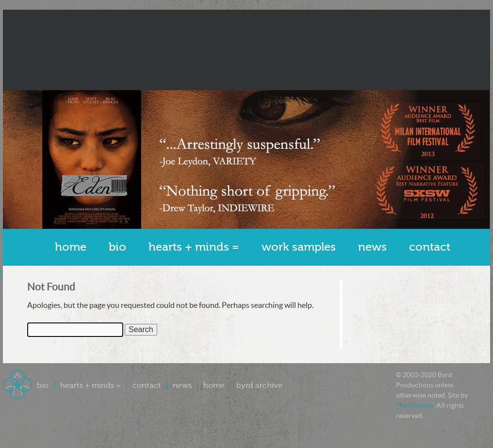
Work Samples (299, 247)
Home (71, 247)
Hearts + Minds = (194, 247)
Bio (117, 247)
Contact (430, 247)
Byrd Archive (259, 385)
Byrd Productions (246, 50)
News (372, 247)
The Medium (415, 405)
